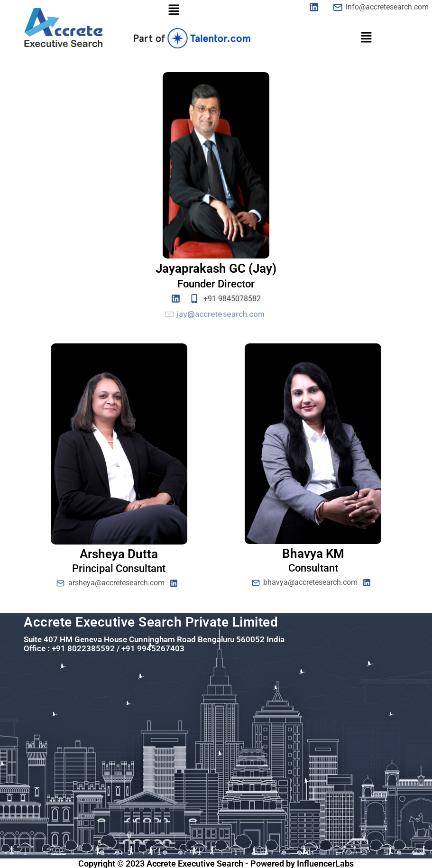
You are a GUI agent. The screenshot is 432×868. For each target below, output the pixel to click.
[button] (174, 10)
